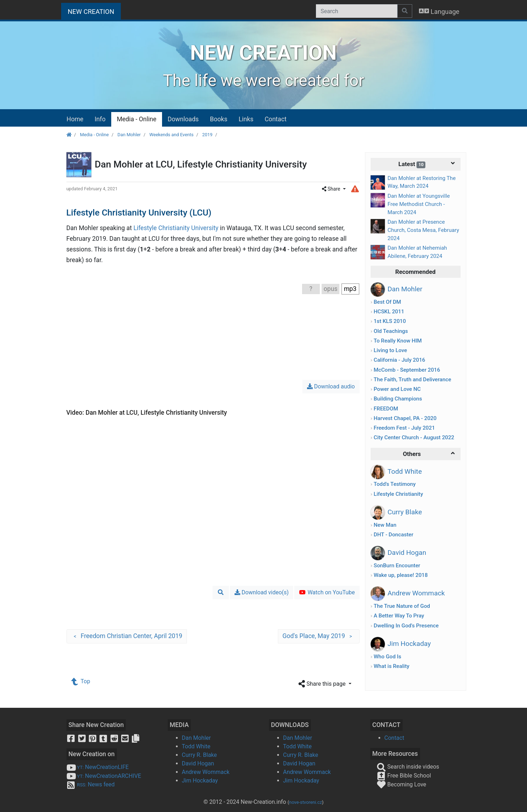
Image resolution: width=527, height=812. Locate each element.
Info (100, 119)
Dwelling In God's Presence (406, 626)
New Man (385, 525)
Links (246, 119)
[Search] (357, 11)
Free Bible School (404, 776)
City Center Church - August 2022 (414, 437)
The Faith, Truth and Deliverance (412, 380)
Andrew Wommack (206, 772)
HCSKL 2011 (389, 312)
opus (331, 289)
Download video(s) (262, 592)
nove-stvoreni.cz (306, 802)
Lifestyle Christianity (398, 494)
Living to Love (390, 350)
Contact (276, 119)
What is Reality (391, 666)
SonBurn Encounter (397, 566)
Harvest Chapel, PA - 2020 (405, 418)
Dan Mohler (129, 135)
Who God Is (387, 657)
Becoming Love (402, 784)
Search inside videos (408, 767)
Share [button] (332, 189)
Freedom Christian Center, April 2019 (127, 636)
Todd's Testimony (394, 484)
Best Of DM (387, 302)
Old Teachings (391, 331)
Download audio (331, 386)
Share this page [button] (323, 684)
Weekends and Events (171, 135)
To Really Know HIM (397, 341)
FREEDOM (386, 409)
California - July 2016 (399, 360)
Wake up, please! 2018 (400, 575)
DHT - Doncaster (393, 535)
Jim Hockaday (200, 781)
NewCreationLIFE (98, 767)
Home (75, 119)
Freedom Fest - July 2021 (404, 428)
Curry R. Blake (200, 755)
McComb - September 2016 (407, 370)
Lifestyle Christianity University (176, 228)
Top (81, 681)
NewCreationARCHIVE (104, 776)
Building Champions (398, 399)
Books (219, 119)
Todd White (196, 746)
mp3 (350, 289)
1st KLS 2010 (390, 321)
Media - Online (137, 119)
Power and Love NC (397, 389)
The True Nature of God (402, 606)
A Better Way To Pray (399, 616)
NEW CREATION (95, 11)
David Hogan (198, 763)
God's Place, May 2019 (319, 636)
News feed (91, 784)
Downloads (183, 119)
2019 (207, 135)
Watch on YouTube (327, 592)
